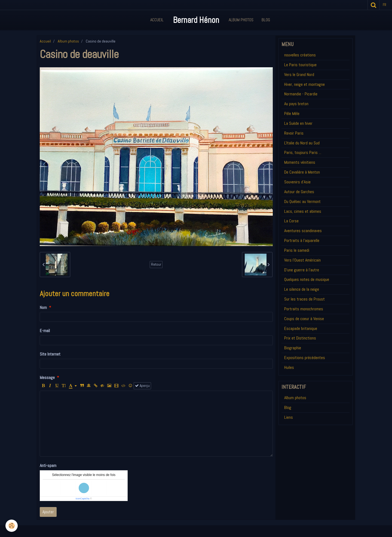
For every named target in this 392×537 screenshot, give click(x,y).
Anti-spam (48, 465)
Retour (156, 264)
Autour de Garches (299, 192)
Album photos (68, 41)
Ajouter (48, 512)
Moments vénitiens (300, 162)
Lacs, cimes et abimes (303, 211)
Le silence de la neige (302, 289)
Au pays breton (296, 104)
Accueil (157, 20)
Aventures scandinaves (303, 231)
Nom (43, 307)
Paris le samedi (297, 250)
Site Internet (50, 354)
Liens (289, 417)
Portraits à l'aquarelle (302, 240)
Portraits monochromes (304, 309)
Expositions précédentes (305, 358)
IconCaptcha (83, 499)
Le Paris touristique (300, 65)
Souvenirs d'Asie (297, 182)
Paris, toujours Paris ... (303, 152)
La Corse (291, 221)
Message (47, 377)
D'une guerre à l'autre (302, 270)
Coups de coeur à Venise (304, 319)
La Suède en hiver (298, 123)
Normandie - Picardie (301, 94)
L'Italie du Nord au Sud (302, 143)
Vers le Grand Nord (299, 75)
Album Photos (241, 20)
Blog (266, 20)
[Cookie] (12, 526)
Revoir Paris (294, 133)
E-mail (45, 331)
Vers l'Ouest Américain (302, 260)
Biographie (293, 348)
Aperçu (142, 386)
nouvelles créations (300, 55)
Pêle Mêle (292, 113)
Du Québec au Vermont (302, 201)
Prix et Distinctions (300, 338)
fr (385, 5)
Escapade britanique (301, 328)
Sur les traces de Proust (304, 299)
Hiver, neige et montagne (304, 84)
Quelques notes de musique (307, 279)
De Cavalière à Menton (302, 172)
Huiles (289, 367)
